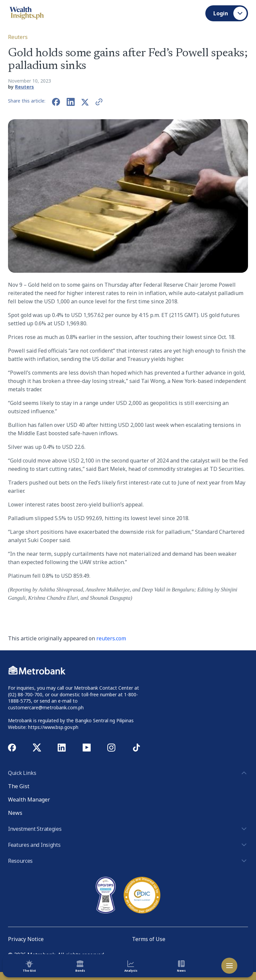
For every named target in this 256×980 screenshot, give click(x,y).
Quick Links (128, 773)
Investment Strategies (128, 829)
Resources (128, 861)
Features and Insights (128, 845)
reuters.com (111, 638)
